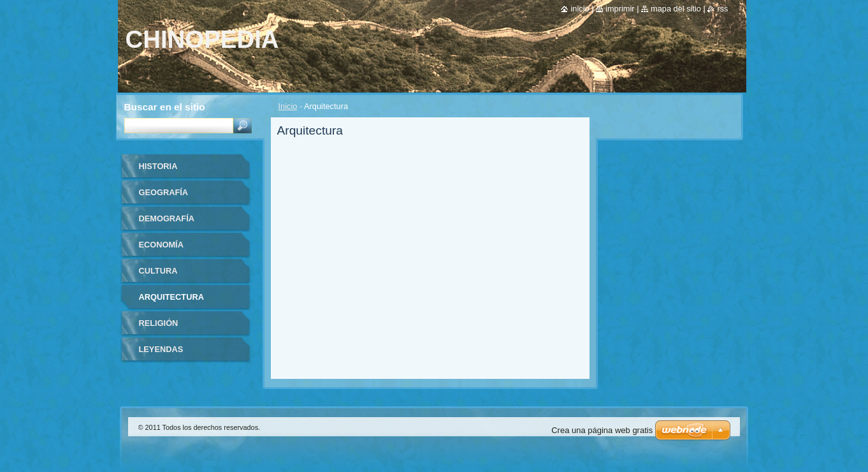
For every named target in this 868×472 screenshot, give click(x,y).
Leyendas (161, 349)
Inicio (288, 106)
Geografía (164, 192)
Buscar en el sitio (165, 107)
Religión (159, 323)
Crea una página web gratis (602, 430)
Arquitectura (171, 297)
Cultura (158, 271)
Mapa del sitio (676, 9)
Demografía (167, 218)
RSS (722, 9)
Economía (161, 245)
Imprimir (620, 9)
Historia (158, 166)
